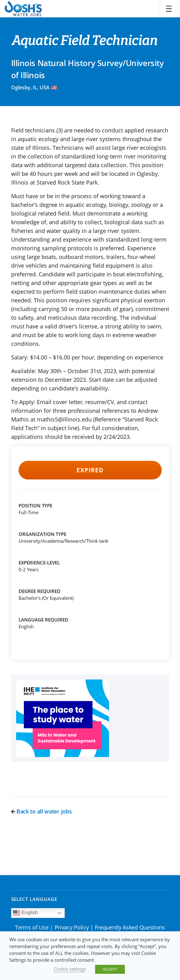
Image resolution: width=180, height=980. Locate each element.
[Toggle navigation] (169, 9)
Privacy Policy (72, 927)
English (26, 913)
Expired (90, 470)
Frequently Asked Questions (130, 927)
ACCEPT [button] (110, 969)
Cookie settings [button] (70, 969)
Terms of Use (32, 927)
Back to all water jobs (42, 811)
